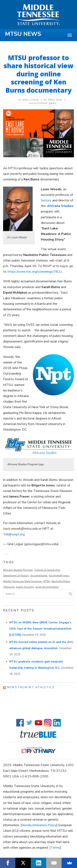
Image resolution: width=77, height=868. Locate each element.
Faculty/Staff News (43, 103)
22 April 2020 (53, 100)
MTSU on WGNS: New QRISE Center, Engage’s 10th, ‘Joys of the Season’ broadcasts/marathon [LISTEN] (40, 629)
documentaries (39, 576)
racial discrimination (47, 587)
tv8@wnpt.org (14, 534)
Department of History (16, 576)
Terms (55, 848)
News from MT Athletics (31, 687)
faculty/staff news (59, 576)
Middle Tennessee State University (22, 581)
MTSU (47, 581)
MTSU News (23, 34)
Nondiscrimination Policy (39, 825)
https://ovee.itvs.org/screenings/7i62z (35, 272)
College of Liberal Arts (47, 570)
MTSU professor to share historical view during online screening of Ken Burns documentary (38, 74)
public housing (25, 587)
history (46, 200)
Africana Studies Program (18, 570)
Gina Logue (30, 100)
